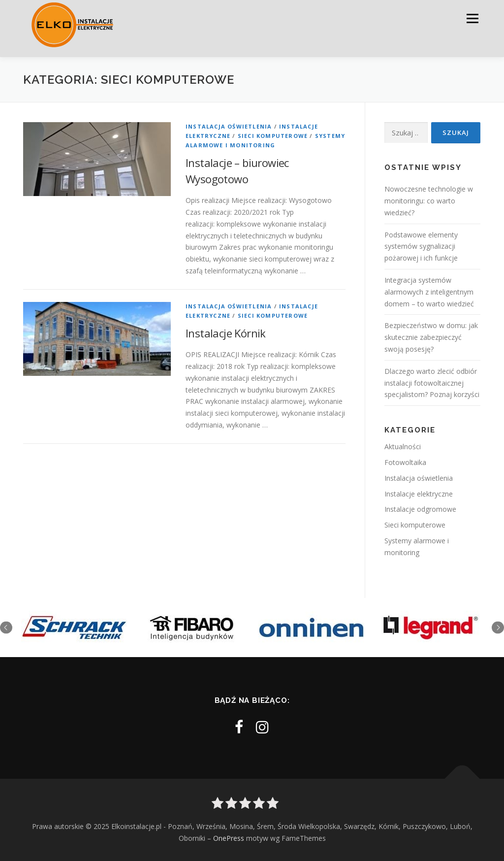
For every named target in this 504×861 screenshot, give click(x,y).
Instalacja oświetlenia (229, 126)
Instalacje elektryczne (419, 494)
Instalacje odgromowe (420, 509)
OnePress (229, 838)
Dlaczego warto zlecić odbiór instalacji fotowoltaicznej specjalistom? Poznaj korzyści (432, 383)
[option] (74, 628)
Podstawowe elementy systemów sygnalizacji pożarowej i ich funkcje (421, 247)
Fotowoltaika (405, 462)
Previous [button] (6, 627)
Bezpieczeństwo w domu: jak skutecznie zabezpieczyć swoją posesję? (431, 337)
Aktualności (403, 447)
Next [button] (498, 627)
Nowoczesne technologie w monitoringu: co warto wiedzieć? (429, 201)
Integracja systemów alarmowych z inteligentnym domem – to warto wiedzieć (429, 292)
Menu (472, 18)
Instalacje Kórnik (226, 333)
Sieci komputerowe (273, 136)
